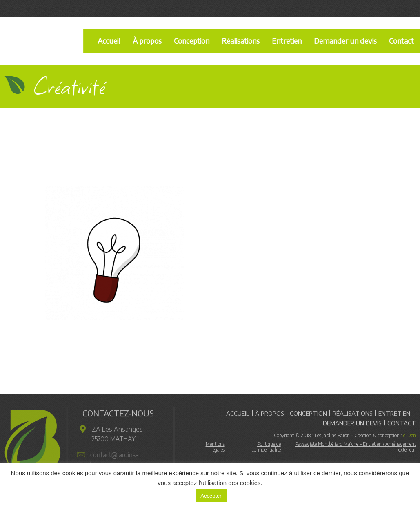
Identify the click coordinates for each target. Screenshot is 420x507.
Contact (402, 421)
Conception (192, 41)
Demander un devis (345, 41)
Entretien (287, 41)
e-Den (410, 437)
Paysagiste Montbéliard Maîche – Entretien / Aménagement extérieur (356, 448)
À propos (147, 41)
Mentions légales (215, 448)
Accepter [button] (211, 496)
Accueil (109, 41)
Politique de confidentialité (266, 448)
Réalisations (241, 41)
